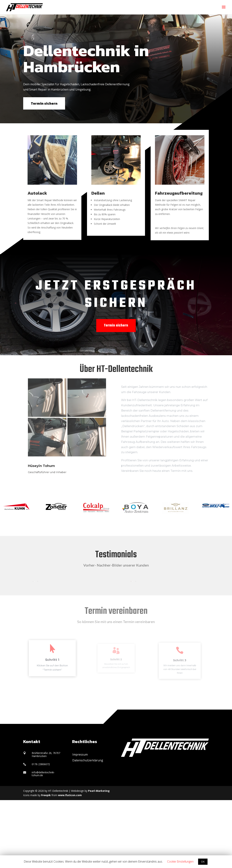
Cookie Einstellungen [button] (180, 861)
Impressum (80, 822)
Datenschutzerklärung (88, 828)
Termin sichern (44, 103)
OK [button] (203, 862)
